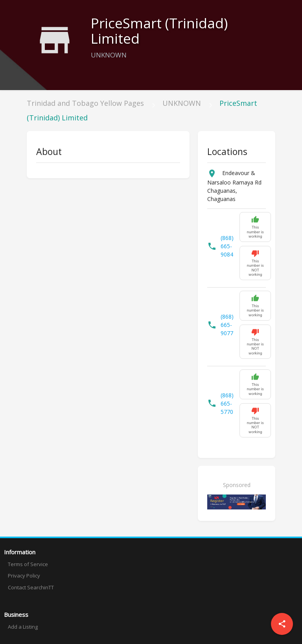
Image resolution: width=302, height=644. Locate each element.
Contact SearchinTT (31, 587)
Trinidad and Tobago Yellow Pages (85, 103)
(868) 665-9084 (227, 246)
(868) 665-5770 (227, 403)
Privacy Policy (24, 576)
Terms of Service (28, 564)
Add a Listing (23, 627)
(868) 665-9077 (227, 325)
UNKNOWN (182, 103)
